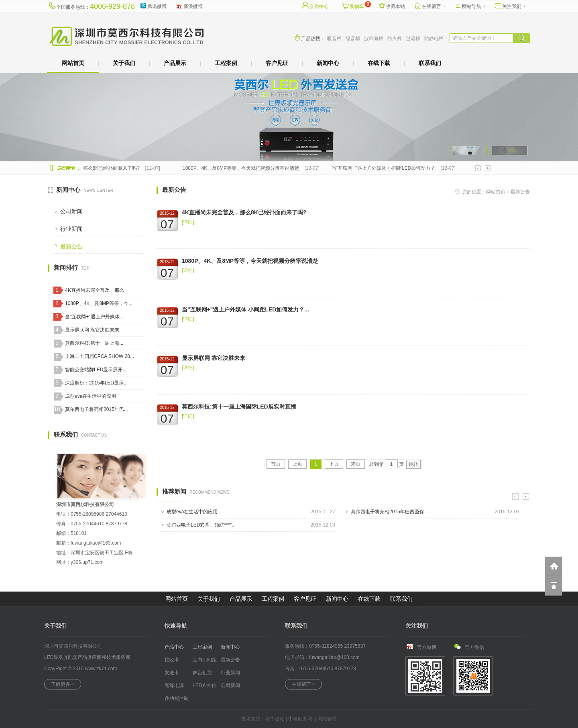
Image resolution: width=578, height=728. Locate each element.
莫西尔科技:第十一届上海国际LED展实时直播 (239, 407)
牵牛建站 (275, 719)
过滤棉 (413, 39)
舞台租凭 (202, 673)
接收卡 (172, 660)
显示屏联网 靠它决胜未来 (92, 330)
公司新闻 (71, 211)
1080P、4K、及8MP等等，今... (99, 303)
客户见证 (277, 63)
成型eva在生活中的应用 (91, 396)
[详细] (188, 222)
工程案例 (226, 63)
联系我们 (430, 63)
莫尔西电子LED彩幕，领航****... (201, 525)
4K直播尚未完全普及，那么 (95, 290)
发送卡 (172, 673)
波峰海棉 (374, 39)
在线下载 (379, 63)
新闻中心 (328, 63)
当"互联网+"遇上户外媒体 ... (95, 317)
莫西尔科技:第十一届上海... (94, 343)
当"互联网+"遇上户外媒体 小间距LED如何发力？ (385, 168)
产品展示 (175, 63)
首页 (276, 464)
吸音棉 (334, 39)
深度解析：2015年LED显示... (96, 383)
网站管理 (327, 719)
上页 (297, 464)
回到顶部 (554, 586)
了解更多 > (63, 684)
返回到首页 (554, 566)
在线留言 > (303, 684)
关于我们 (124, 63)
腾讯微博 (153, 5)
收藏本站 (391, 5)
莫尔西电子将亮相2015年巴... (97, 409)
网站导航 (470, 5)
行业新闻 (71, 229)
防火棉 (395, 39)
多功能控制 (177, 698)
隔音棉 (353, 39)
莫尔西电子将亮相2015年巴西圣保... (390, 512)
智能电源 (174, 685)
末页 (356, 464)
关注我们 (510, 5)
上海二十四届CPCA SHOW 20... (100, 356)
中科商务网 (300, 719)
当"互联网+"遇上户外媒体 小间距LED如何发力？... (245, 309)
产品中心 (174, 647)
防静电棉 (434, 39)
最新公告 (71, 246)
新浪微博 (189, 5)
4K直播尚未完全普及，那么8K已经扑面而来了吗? (89, 168)
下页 (334, 464)
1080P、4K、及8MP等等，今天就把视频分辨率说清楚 (243, 168)
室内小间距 (205, 660)
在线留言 (429, 5)
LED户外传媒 (205, 687)
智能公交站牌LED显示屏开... (96, 370)
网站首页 (73, 63)
